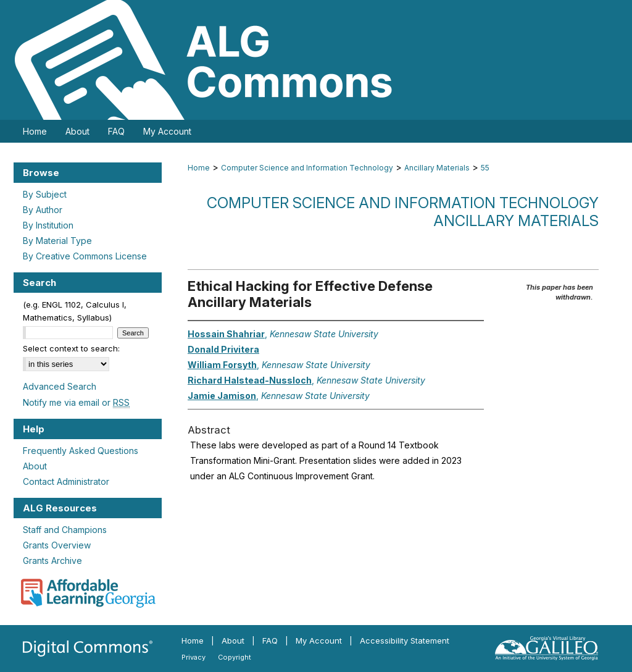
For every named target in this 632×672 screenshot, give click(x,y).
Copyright (235, 657)
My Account (319, 640)
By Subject (45, 194)
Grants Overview (57, 545)
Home (199, 168)
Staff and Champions (65, 530)
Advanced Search (60, 386)
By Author (43, 210)
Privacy (193, 657)
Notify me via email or (76, 402)
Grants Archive (52, 561)
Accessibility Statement (405, 640)
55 (485, 168)
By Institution (48, 225)
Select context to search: (71, 348)
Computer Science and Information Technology (307, 168)
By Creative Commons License (85, 256)
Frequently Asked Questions (81, 451)
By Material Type (57, 241)
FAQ (270, 640)
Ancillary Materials (437, 168)
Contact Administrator (66, 481)
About (35, 466)
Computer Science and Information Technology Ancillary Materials (403, 212)
